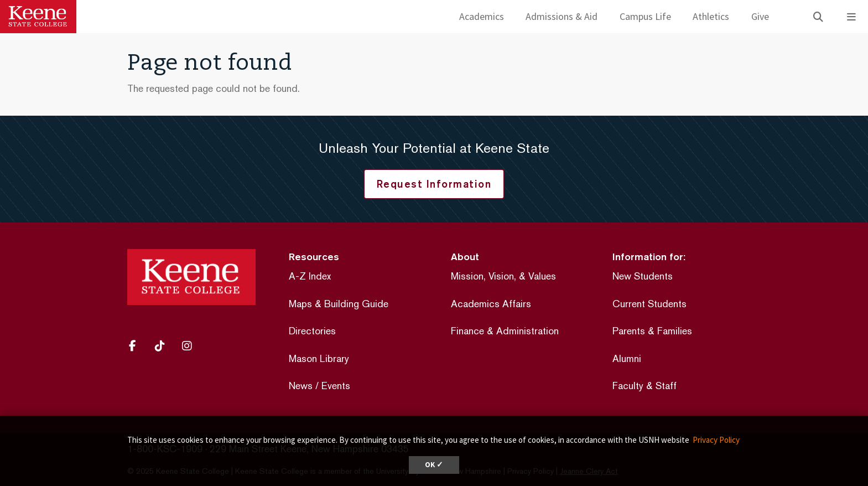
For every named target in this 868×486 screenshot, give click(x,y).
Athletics (711, 16)
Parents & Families (652, 331)
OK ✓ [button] (434, 465)
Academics (482, 16)
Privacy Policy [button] (716, 440)
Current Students (649, 304)
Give (760, 16)
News (301, 386)
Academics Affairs (491, 304)
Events (336, 386)
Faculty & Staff (644, 386)
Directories (312, 331)
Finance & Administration (505, 331)
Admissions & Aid (562, 16)
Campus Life (645, 16)
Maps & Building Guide (339, 304)
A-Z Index (310, 276)
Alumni (627, 358)
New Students (643, 276)
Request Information (434, 184)
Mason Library (319, 358)
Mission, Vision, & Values (503, 276)
